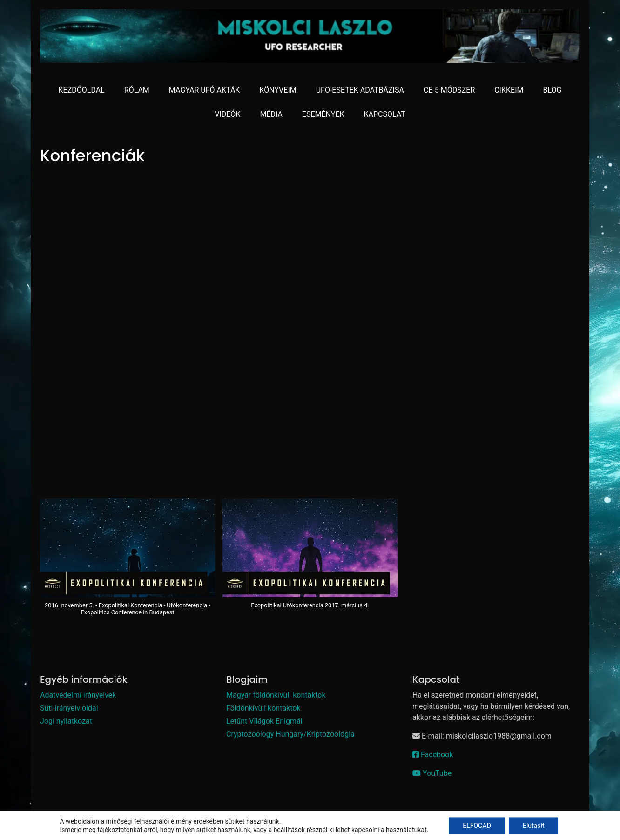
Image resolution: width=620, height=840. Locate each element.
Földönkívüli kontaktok (263, 708)
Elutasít (534, 826)
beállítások (290, 830)
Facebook (433, 755)
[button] (128, 562)
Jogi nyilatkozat (66, 721)
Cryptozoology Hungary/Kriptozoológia (290, 734)
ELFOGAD (477, 826)
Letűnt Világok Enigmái (264, 721)
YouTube (432, 773)
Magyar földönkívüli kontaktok (276, 695)
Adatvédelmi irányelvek (78, 695)
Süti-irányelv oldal (69, 708)
